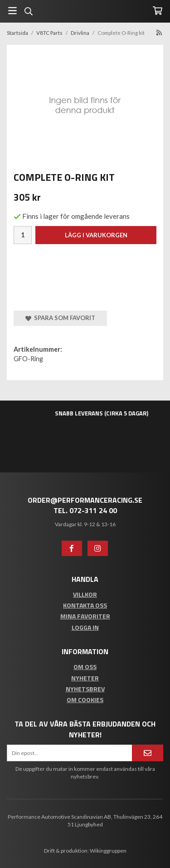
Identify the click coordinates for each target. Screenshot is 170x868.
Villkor (85, 594)
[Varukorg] (158, 11)
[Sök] (28, 11)
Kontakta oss (85, 605)
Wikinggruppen (108, 851)
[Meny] (12, 11)
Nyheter (85, 678)
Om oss (85, 667)
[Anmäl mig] (148, 753)
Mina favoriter (85, 616)
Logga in (85, 627)
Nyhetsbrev (85, 689)
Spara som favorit (60, 318)
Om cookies (85, 700)
